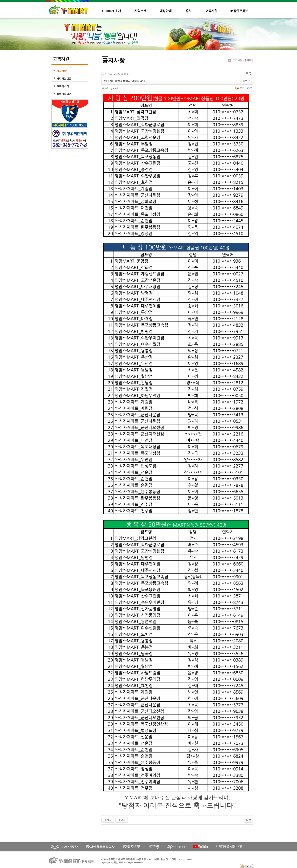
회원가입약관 (64, 94)
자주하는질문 (64, 79)
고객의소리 (63, 86)
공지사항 (61, 71)
